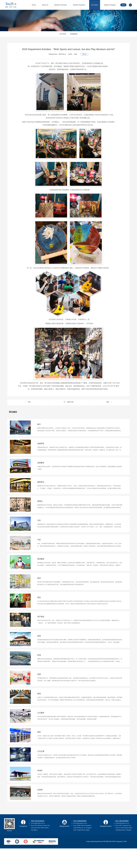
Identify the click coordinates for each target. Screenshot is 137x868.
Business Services (61, 5)
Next (109, 402)
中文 (123, 5)
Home (34, 5)
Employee (75, 34)
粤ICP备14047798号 (109, 861)
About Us (45, 5)
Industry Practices (79, 5)
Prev (28, 402)
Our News (95, 5)
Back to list (68, 402)
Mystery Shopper (110, 5)
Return (84, 54)
